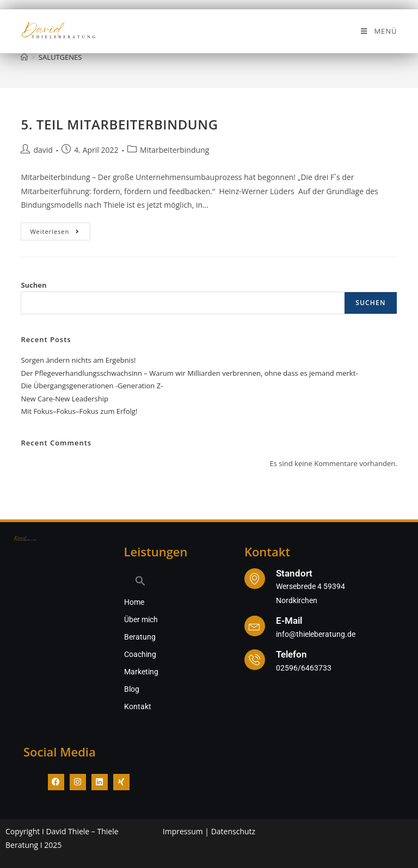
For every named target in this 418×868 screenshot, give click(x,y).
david (43, 150)
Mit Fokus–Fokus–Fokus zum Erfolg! (79, 411)
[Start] (24, 57)
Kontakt (138, 706)
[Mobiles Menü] (379, 31)
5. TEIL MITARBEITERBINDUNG (119, 124)
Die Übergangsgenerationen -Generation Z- (92, 386)
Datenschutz (233, 831)
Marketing (141, 672)
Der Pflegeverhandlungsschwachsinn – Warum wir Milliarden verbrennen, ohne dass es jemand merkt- (189, 373)
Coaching (140, 654)
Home (134, 602)
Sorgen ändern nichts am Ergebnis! (78, 360)
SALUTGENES (60, 57)
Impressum (183, 831)
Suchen (33, 285)
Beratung (140, 637)
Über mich (141, 619)
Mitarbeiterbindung (174, 150)
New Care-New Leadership (64, 399)
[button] (169, 581)
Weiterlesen (60, 229)
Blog (132, 689)
